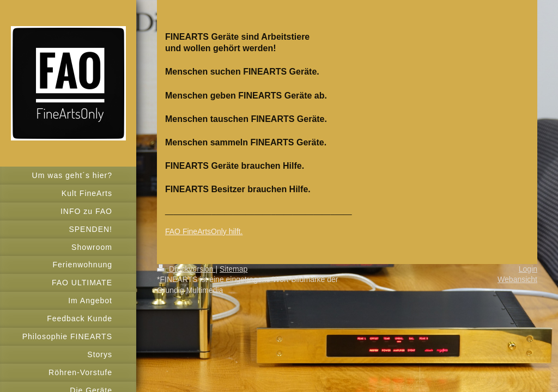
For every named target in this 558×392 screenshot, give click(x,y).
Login (528, 269)
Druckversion (186, 269)
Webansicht (517, 279)
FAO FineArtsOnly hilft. (204, 231)
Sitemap (233, 269)
